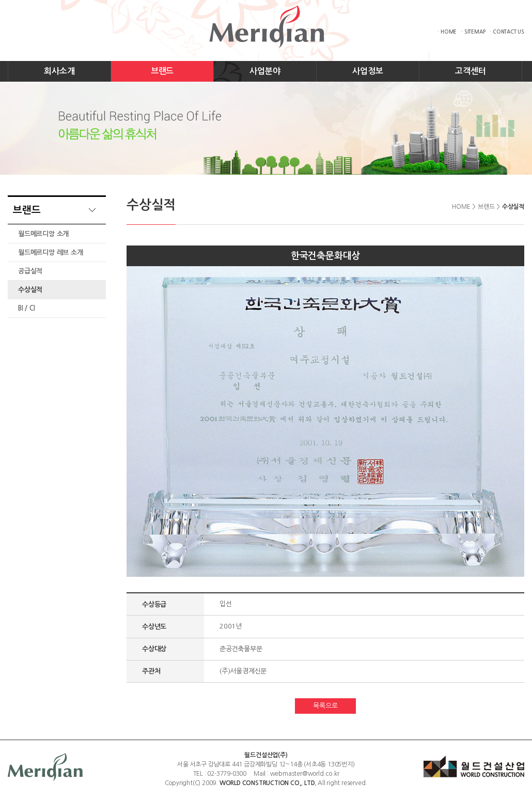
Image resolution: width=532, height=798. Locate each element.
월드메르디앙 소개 (43, 234)
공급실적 (30, 271)
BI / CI (27, 308)
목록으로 (325, 706)
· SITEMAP (473, 32)
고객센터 (470, 71)
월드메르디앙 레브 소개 (51, 252)
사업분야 (265, 71)
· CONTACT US (507, 32)
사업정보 (367, 71)
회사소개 (59, 71)
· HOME (447, 32)
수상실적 (30, 290)
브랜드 (162, 71)
